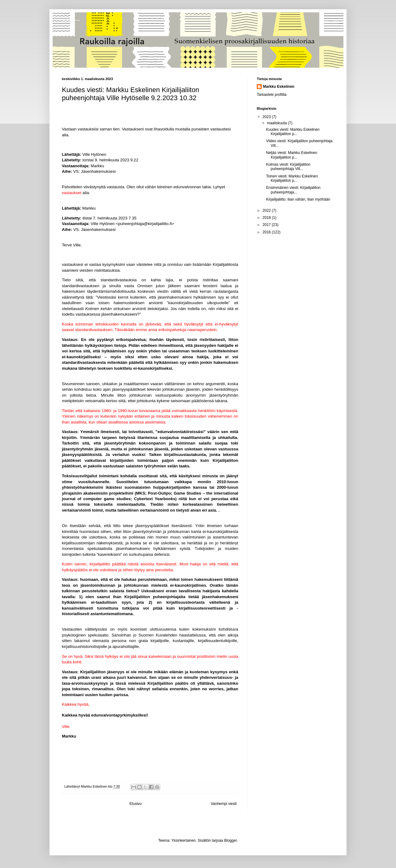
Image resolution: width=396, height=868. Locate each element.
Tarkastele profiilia (272, 95)
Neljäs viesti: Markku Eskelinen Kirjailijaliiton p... (292, 155)
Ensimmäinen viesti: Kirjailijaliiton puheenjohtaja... (293, 190)
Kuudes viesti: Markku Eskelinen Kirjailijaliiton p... (293, 132)
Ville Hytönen (94, 154)
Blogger (231, 840)
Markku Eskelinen (279, 87)
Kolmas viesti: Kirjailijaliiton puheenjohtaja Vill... (288, 167)
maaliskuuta (277, 123)
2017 (267, 225)
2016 (267, 232)
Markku (97, 166)
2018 (267, 218)
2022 (267, 211)
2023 (267, 117)
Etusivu (135, 804)
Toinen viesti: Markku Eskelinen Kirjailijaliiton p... (292, 178)
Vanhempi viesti (224, 804)
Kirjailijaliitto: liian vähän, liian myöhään (298, 199)
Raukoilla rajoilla (71, 21)
